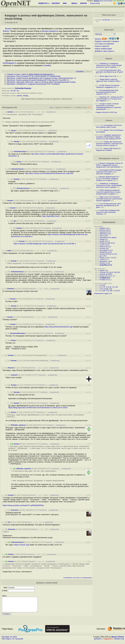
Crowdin (47, 65)
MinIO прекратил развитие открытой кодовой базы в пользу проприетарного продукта (108, 192)
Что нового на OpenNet (104, 44)
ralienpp (16, 141)
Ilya (15, 221)
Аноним (10, 112)
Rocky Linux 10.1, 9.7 (108, 276)
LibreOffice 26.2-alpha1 (108, 237)
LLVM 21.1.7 (104, 259)
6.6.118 (115, 287)
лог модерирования (86, 578)
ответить (30, 112)
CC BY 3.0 (15, 91)
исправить (80, 71)
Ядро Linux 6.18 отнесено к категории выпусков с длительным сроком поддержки (109, 199)
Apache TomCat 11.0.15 (108, 254)
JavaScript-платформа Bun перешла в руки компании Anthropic (108, 212)
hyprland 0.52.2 (105, 232)
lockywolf (14, 375)
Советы (109, 120)
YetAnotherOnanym (23, 88)
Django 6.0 (104, 239)
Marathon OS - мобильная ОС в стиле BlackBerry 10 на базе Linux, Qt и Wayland (110, 99)
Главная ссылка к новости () (30, 74)
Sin (9, 522)
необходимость (10, 63)
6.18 (101, 289)
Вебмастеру (119, 642)
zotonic (19, 96)
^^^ (36, 130)
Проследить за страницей (12, 642)
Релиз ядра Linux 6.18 (108, 76)
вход (101, 1)
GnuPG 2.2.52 (105, 263)
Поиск (92, 3)
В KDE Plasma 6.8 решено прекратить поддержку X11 (108, 86)
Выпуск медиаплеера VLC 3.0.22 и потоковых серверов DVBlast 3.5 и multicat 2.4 (108, 179)
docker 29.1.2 (105, 241)
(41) (15, 107)
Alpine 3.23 (104, 270)
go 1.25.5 (103, 256)
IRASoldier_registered (18, 425)
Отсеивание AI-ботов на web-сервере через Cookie (109, 126)
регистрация (108, 1)
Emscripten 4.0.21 (106, 250)
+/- (73, 107)
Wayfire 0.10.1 (105, 228)
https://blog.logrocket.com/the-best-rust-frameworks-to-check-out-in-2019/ (38, 408)
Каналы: (98, 39)
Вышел (8, 29)
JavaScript (106, 20)
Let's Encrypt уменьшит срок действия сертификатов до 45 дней (109, 71)
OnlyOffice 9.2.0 (106, 265)
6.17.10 (102, 287)
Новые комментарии (103, 49)
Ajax (51, 107)
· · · (40, 112)
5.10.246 (116, 291)
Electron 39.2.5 (105, 230)
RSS (89, 107)
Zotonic (6, 31)
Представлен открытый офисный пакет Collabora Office (108, 80)
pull (111, 289)
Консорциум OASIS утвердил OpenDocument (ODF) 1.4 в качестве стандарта (109, 172)
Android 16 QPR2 (106, 274)
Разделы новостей (102, 41)
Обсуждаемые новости (109, 158)
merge (106, 289)
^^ (33, 130)
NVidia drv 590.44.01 (107, 243)
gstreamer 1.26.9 (106, 261)
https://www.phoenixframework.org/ (58, 327)
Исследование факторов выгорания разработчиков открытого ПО (107, 92)
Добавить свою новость (105, 51)
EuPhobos (11, 289)
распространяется (50, 31)
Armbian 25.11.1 (106, 280)
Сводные (115, 41)
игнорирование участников (71, 578)
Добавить (98, 642)
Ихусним (11, 368)
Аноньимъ (15, 510)
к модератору (51, 112)
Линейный (67, 107)
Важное (109, 59)
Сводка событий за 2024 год (106, 112)
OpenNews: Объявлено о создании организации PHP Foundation (33, 84)
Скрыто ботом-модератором (37, 355)
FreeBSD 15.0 (105, 278)
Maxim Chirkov (118, 640)
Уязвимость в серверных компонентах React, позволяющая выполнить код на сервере (109, 65)
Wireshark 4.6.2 (105, 234)
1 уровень (58, 107)
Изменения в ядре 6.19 (103, 293)
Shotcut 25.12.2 (105, 247)
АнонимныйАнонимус (18, 333)
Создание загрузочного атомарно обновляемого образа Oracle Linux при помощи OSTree (109, 137)
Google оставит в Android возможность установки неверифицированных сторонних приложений (109, 106)
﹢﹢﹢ (36, 112)
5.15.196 (109, 291)
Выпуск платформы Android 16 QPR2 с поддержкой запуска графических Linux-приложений (109, 165)
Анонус (13, 130)
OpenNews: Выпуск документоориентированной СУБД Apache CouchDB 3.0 (38, 80)
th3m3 (9, 251)
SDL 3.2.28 (104, 236)
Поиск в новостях (102, 46)
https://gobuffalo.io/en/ (51, 216)
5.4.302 (102, 285)
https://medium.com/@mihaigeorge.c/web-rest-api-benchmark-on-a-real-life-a (45, 244)
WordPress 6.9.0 (106, 252)
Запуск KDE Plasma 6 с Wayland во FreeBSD (109, 149)
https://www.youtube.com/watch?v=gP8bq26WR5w (23, 505)
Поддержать (108, 642)
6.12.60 (109, 287)
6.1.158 (102, 291)
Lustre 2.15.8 (104, 245)
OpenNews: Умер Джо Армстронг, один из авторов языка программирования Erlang (41, 82)
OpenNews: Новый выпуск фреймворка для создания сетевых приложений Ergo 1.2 (41, 78)
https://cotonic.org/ (22, 545)
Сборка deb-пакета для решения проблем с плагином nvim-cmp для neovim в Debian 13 (110, 144)
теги (97, 3)
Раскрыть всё (81, 107)
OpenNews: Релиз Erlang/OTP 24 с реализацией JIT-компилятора (34, 76)
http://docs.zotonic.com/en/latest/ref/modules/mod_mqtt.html (49, 173)
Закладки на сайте (9, 640)
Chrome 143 (104, 248)
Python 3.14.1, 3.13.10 (108, 258)
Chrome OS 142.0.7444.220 (110, 272)
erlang (26, 96)
